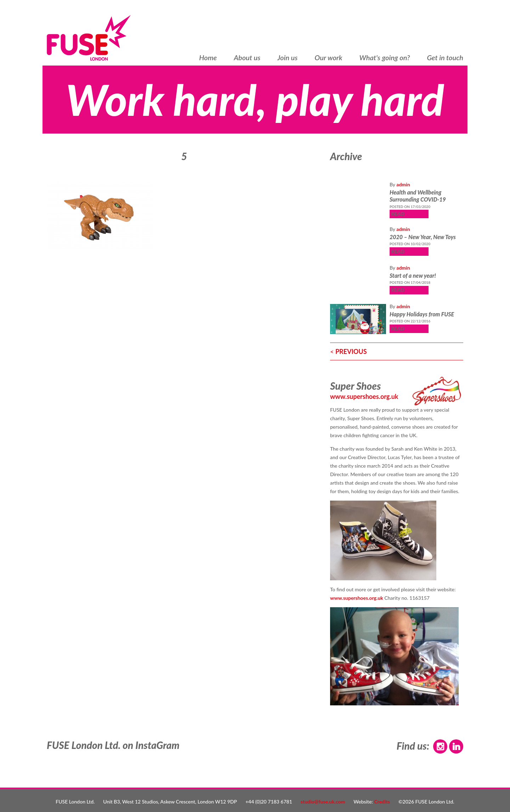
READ (398, 214)
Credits (382, 802)
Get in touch (445, 58)
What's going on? (385, 58)
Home (208, 58)
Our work (328, 58)
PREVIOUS (351, 351)
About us (247, 58)
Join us (287, 58)
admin (403, 184)
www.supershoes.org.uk (364, 396)
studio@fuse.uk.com (323, 802)
